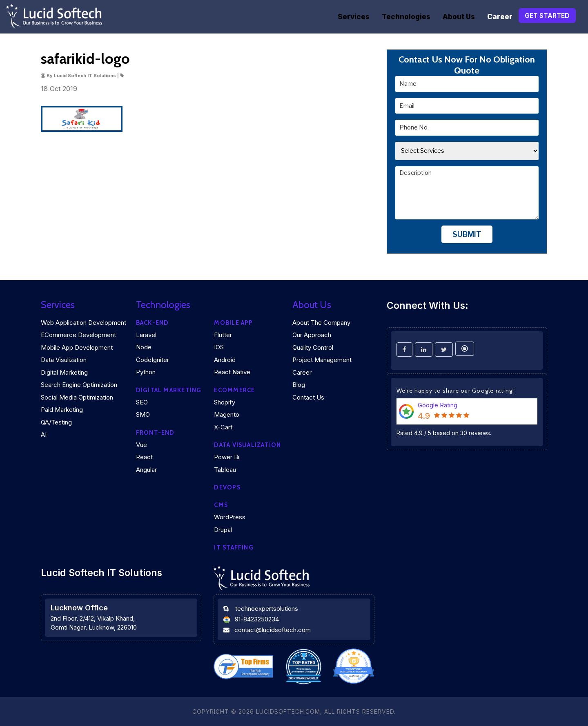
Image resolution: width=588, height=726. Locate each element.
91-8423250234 (257, 619)
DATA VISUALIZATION (247, 445)
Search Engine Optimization (79, 385)
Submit (467, 234)
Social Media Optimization (77, 397)
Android (225, 360)
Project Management (322, 360)
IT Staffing (234, 547)
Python (146, 372)
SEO (142, 402)
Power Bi (227, 457)
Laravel (146, 335)
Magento (227, 414)
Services (354, 17)
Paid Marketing (62, 410)
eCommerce (234, 390)
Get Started (547, 16)
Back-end (153, 323)
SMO (143, 414)
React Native (232, 372)
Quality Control (313, 347)
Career (500, 17)
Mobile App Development (77, 347)
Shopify (225, 402)
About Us (459, 17)
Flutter (223, 335)
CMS (221, 505)
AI (44, 434)
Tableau (225, 470)
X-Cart (223, 427)
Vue (141, 445)
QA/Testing (56, 422)
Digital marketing (169, 390)
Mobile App (233, 323)
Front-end (155, 433)
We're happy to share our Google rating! (455, 391)
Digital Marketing (64, 372)
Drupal (223, 530)
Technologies (406, 17)
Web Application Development (84, 323)
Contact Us (308, 397)
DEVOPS (227, 487)
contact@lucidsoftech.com (273, 630)
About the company (321, 323)
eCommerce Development (78, 335)
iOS (219, 347)
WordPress (230, 517)
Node (144, 347)
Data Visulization (64, 360)
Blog (299, 385)
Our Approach (312, 335)
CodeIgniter (153, 360)
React (144, 457)
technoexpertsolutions (267, 609)
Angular (146, 470)
